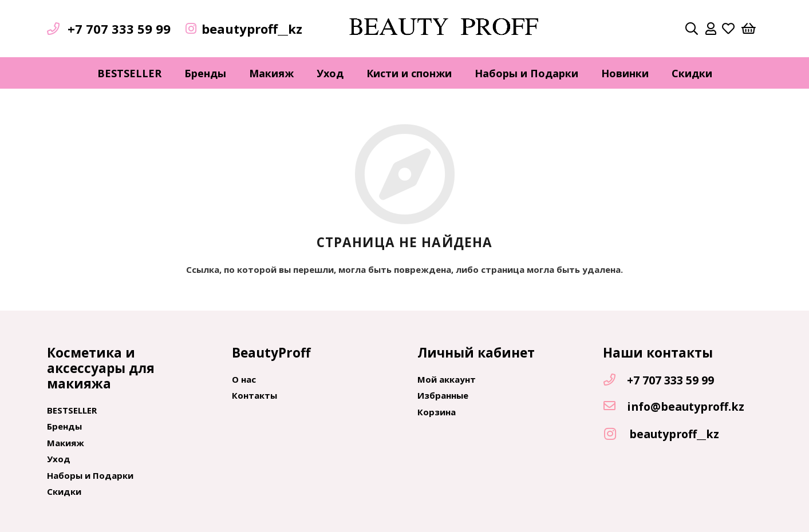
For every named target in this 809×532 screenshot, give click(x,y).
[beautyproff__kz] (616, 434)
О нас (244, 379)
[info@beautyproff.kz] (615, 407)
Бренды (64, 426)
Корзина (437, 412)
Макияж (66, 443)
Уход (59, 459)
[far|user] (711, 29)
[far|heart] (728, 29)
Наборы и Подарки (90, 475)
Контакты (254, 395)
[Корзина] (748, 29)
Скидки (64, 491)
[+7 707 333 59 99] (615, 380)
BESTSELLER (72, 410)
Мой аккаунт (447, 379)
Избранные (443, 395)
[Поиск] (692, 29)
